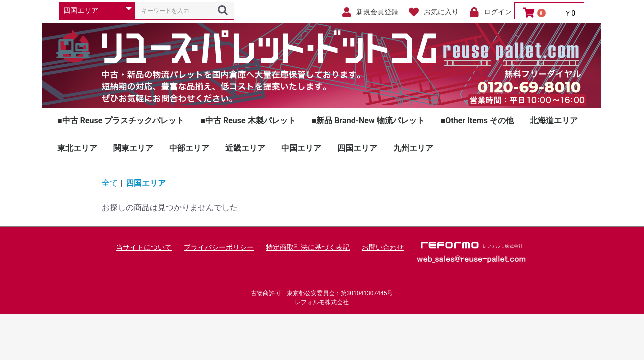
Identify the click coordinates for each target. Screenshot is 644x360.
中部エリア (189, 148)
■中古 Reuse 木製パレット (248, 121)
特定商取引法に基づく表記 (308, 247)
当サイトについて (144, 247)
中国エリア (301, 148)
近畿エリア (245, 148)
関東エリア (133, 148)
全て (110, 183)
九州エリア (413, 148)
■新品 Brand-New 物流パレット (368, 121)
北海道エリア (554, 121)
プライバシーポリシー (219, 247)
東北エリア (77, 148)
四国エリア (357, 148)
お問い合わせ (383, 247)
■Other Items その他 (477, 121)
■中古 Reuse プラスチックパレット (121, 121)
